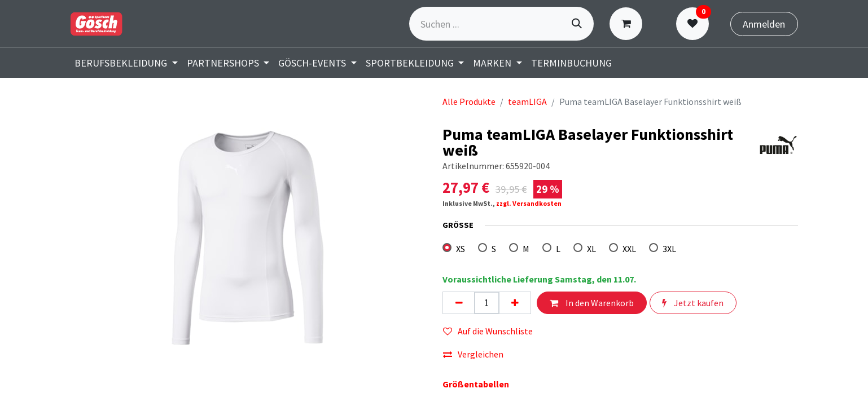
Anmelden (764, 24)
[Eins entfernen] (459, 303)
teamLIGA (527, 101)
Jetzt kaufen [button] (693, 303)
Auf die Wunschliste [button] (488, 331)
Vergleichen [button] (473, 354)
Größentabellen (476, 384)
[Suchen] (577, 24)
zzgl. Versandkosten (529, 203)
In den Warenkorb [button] (592, 303)
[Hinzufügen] (515, 303)
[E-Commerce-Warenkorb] (628, 24)
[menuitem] (126, 63)
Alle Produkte (469, 101)
